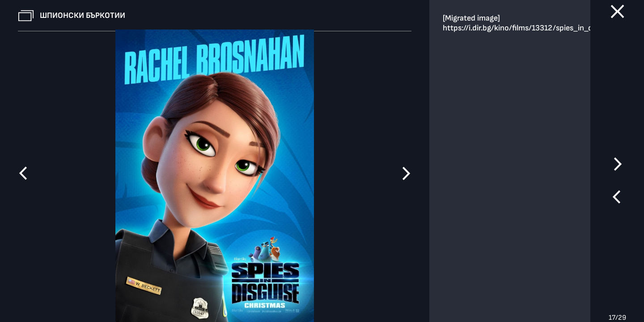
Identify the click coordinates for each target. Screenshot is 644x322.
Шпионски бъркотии (83, 15)
